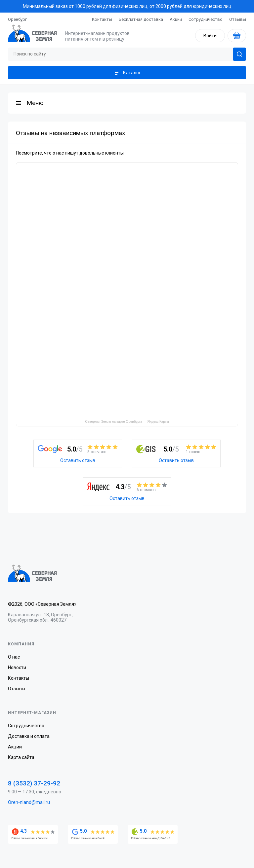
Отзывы (238, 19)
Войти (210, 36)
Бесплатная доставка (141, 19)
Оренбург (17, 19)
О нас (14, 657)
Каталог (127, 73)
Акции (176, 19)
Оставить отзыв (78, 460)
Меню (35, 103)
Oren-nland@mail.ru (29, 802)
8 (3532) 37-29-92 (34, 783)
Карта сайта (21, 757)
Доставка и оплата (29, 736)
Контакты (102, 19)
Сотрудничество (206, 19)
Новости (17, 668)
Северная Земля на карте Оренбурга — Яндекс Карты (127, 422)
